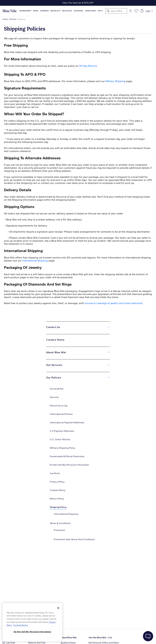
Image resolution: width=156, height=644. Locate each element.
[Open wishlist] (136, 11)
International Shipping (35, 261)
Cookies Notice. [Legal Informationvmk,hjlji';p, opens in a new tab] (21, 625)
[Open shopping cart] (142, 11)
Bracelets (55, 11)
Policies (13, 19)
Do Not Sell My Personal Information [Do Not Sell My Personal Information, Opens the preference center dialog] (32, 632)
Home (5, 19)
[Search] (108, 11)
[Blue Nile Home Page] (10, 11)
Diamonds (79, 11)
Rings (36, 11)
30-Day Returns (88, 66)
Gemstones (91, 11)
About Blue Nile (69, 638)
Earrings (44, 11)
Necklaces (67, 11)
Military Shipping (115, 81)
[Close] (58, 608)
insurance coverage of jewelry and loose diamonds (114, 303)
